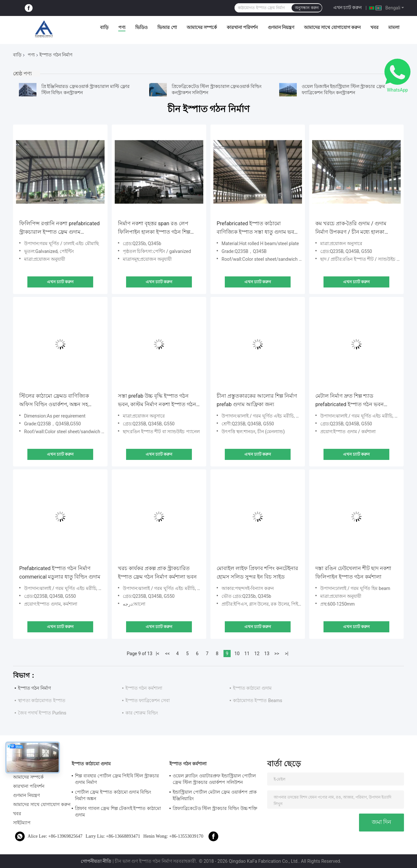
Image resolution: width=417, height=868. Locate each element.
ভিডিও (141, 27)
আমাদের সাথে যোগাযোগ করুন (332, 27)
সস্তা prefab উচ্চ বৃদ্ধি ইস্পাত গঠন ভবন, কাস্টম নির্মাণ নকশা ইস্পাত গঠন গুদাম (157, 401)
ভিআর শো (167, 27)
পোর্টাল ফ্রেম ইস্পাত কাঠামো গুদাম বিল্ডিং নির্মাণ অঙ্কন (113, 795)
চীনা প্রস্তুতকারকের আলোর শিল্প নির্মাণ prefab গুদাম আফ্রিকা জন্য (257, 400)
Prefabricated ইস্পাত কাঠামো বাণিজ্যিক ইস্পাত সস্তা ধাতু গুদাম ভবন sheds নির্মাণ (257, 228)
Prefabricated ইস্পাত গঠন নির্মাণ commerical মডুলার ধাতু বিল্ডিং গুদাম (60, 573)
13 (267, 654)
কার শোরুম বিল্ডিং (142, 713)
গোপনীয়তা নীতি (96, 861)
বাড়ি (104, 27)
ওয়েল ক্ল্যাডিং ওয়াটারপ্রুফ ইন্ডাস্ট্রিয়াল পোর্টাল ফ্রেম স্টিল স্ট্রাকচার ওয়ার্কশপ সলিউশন (214, 779)
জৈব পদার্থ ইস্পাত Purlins (42, 713)
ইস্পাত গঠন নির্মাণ (34, 688)
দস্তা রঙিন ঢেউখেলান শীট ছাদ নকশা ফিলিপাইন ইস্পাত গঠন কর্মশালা (353, 573)
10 (237, 654)
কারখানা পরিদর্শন (242, 27)
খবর (374, 27)
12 (257, 654)
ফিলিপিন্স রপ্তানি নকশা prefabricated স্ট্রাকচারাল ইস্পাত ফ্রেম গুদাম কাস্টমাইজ (59, 228)
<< (167, 654)
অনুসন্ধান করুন (307, 8)
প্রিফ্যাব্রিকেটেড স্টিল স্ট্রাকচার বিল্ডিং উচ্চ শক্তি (215, 808)
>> (277, 654)
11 (247, 654)
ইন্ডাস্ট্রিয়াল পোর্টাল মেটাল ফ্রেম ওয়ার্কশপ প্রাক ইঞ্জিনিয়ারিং (215, 795)
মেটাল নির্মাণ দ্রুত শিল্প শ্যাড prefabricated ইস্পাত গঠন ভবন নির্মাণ (350, 401)
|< (158, 654)
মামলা (394, 27)
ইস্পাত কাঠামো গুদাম (252, 688)
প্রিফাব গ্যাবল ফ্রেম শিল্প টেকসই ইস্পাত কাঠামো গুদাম (118, 812)
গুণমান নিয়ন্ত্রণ (281, 27)
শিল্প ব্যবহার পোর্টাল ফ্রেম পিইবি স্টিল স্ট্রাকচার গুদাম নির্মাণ (117, 779)
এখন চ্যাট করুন (348, 7)
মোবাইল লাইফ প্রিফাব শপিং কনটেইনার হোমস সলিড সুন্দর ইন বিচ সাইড (257, 573)
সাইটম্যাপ (22, 823)
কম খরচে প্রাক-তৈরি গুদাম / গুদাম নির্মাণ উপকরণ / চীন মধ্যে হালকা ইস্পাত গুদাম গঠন (351, 228)
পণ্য (122, 27)
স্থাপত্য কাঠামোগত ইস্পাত (42, 700)
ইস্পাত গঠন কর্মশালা (144, 688)
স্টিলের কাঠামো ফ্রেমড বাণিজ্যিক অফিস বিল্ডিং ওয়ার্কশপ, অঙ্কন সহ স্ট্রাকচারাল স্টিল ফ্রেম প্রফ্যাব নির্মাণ (56, 401)
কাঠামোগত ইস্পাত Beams (258, 700)
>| (287, 654)
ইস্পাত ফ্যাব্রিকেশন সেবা (148, 700)
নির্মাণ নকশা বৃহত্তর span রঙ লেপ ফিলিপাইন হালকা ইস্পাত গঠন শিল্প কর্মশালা (154, 228)
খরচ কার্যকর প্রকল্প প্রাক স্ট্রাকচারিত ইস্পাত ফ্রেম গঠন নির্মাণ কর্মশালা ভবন (157, 573)
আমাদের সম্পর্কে (202, 27)
